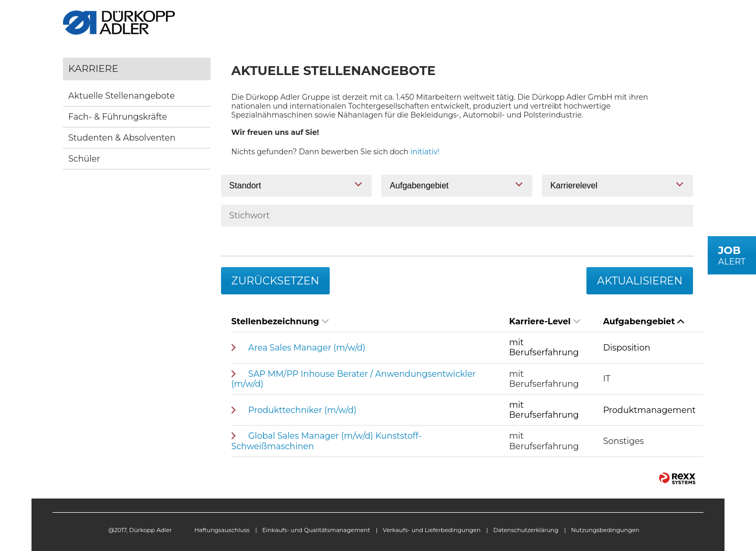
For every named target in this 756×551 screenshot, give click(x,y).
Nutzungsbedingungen (605, 530)
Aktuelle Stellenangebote (122, 96)
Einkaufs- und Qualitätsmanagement (316, 530)
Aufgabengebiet (644, 321)
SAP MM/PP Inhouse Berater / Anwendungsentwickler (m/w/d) (354, 379)
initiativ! (425, 152)
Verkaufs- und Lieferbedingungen (432, 530)
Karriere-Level (545, 321)
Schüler (84, 159)
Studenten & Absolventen (122, 138)
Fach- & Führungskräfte (118, 117)
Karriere (93, 68)
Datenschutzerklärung (526, 530)
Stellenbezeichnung (280, 321)
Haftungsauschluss (222, 530)
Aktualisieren (640, 281)
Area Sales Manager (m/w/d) (307, 348)
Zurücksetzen (275, 281)
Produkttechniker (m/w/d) (302, 410)
